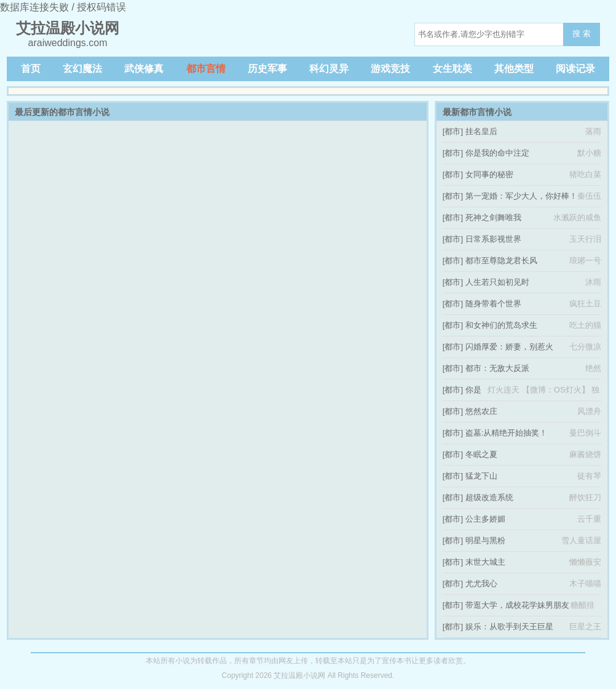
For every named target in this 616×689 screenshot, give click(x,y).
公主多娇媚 (485, 519)
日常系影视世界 (493, 239)
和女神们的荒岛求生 (501, 325)
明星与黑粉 (485, 540)
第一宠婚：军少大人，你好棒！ (521, 196)
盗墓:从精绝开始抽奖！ (507, 433)
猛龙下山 (481, 476)
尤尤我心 (481, 583)
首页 (31, 69)
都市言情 (206, 69)
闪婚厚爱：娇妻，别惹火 (509, 347)
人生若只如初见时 (497, 282)
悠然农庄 (481, 411)
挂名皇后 (481, 131)
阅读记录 (575, 69)
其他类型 (514, 69)
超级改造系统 (489, 497)
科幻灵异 (329, 69)
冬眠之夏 (481, 454)
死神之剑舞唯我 (493, 217)
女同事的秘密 (489, 174)
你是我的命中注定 (497, 153)
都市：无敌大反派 (497, 368)
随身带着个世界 (493, 304)
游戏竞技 (390, 69)
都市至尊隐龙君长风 (501, 261)
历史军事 (267, 69)
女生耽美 (452, 69)
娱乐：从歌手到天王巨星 (509, 627)
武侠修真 (144, 69)
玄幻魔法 (82, 69)
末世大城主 (485, 562)
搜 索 (582, 34)
